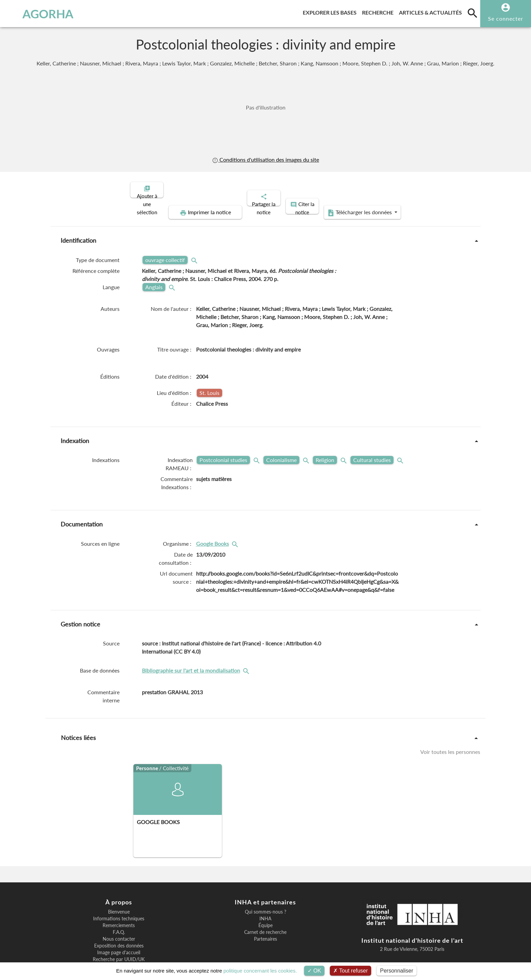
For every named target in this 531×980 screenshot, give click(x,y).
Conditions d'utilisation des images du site (265, 159)
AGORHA (41, 14)
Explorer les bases (331, 11)
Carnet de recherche (265, 909)
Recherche (379, 11)
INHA (265, 895)
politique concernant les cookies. (260, 971)
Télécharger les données (421, 189)
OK (314, 971)
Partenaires (265, 916)
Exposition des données (119, 922)
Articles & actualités (432, 11)
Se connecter (506, 18)
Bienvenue (119, 888)
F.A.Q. (119, 909)
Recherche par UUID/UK (119, 936)
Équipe (265, 902)
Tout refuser (351, 971)
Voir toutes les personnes (450, 728)
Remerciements (119, 902)
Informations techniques (119, 895)
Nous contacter (119, 916)
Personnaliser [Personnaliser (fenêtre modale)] (397, 971)
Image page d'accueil (119, 929)
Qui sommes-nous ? (265, 888)
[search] (472, 13)
